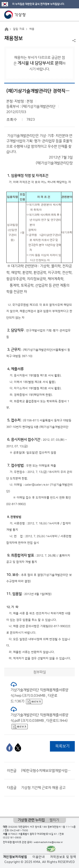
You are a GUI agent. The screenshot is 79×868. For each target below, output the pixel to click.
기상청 (15, 15)
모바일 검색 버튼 (65, 15)
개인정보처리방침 (15, 857)
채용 (32, 29)
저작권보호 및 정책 (63, 857)
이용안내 (38, 857)
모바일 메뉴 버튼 (72, 15)
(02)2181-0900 (12, 838)
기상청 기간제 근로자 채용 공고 (43, 788)
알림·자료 (19, 29)
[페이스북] (9, 747)
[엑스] (18, 747)
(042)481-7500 (19, 831)
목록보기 (62, 746)
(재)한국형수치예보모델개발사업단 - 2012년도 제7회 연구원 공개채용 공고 (47, 771)
